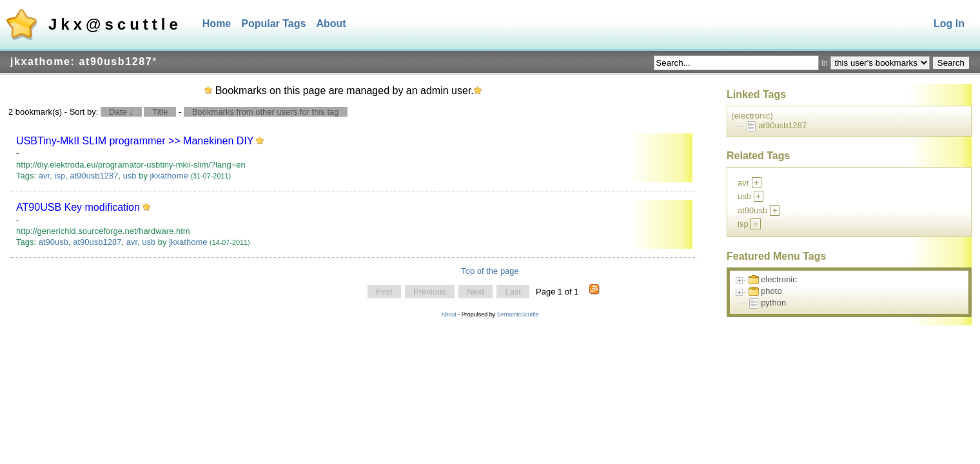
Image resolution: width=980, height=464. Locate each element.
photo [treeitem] (771, 291)
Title (160, 112)
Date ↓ (121, 112)
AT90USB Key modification (78, 207)
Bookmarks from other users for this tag (266, 112)
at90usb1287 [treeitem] (782, 125)
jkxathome (169, 176)
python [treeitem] (773, 303)
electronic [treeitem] (779, 279)
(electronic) (752, 116)
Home (217, 24)
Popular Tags (273, 24)
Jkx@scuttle (115, 24)
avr (44, 176)
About (331, 24)
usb (130, 176)
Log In (949, 24)
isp (60, 176)
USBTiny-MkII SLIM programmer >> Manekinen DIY (135, 141)
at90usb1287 (94, 176)
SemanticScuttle (518, 314)
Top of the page (490, 271)
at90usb (54, 242)
